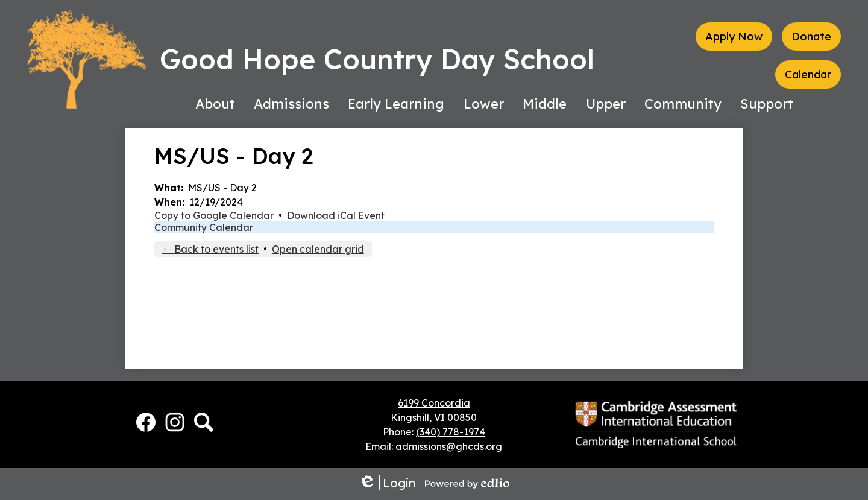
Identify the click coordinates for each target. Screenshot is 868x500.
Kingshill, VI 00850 (434, 417)
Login (387, 483)
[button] (215, 104)
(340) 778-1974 (451, 432)
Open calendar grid (318, 249)
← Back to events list (210, 249)
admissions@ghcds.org (449, 446)
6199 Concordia (434, 403)
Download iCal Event (336, 215)
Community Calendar (204, 227)
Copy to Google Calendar (214, 215)
